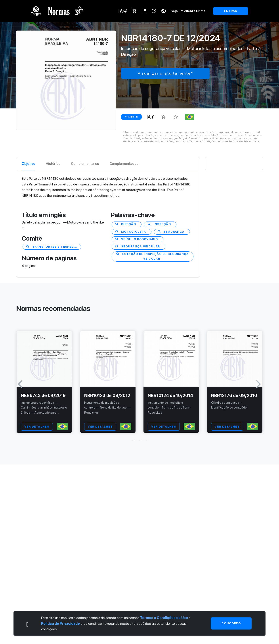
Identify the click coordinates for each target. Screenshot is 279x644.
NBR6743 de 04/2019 (43, 395)
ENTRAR (231, 11)
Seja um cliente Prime (188, 11)
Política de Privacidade (60, 623)
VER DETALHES (37, 427)
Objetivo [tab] (28, 164)
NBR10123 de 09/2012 (107, 395)
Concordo (231, 623)
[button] (139, 440)
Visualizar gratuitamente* (165, 73)
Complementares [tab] (85, 164)
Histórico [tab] (53, 164)
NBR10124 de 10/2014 (170, 395)
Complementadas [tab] (124, 164)
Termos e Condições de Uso (164, 618)
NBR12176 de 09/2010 (234, 395)
